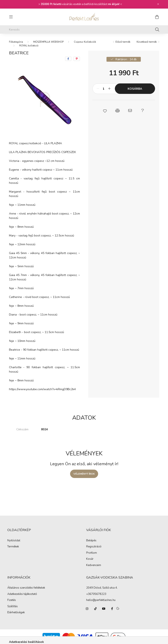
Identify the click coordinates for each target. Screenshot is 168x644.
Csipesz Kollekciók (85, 42)
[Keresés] (84, 29)
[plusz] (109, 89)
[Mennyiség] (104, 89)
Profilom (92, 553)
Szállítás (13, 607)
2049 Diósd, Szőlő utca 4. (102, 588)
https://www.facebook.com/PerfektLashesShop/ (112, 609)
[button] (105, 111)
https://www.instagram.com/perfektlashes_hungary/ (87, 609)
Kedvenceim (94, 565)
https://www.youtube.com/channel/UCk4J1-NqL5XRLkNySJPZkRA (104, 609)
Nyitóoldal (14, 541)
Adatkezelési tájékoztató (22, 594)
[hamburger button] (11, 17)
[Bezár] (158, 4)
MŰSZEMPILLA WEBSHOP (48, 42)
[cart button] (157, 17)
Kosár (90, 559)
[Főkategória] (16, 42)
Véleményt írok (84, 474)
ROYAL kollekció (29, 46)
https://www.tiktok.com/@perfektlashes (95, 609)
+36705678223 (96, 594)
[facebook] (68, 59)
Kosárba (135, 89)
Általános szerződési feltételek (26, 588)
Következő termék (147, 42)
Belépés (91, 541)
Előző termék (123, 42)
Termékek (13, 547)
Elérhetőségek (16, 613)
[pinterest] (77, 59)
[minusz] (98, 89)
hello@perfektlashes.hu (101, 600)
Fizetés (12, 600)
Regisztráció (94, 547)
